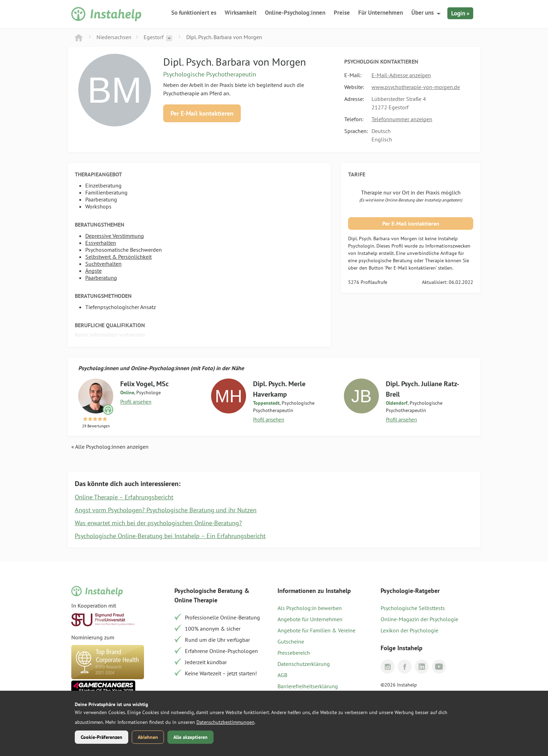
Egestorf (154, 37)
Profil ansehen (136, 402)
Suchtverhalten (103, 264)
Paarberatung (101, 278)
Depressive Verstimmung (115, 236)
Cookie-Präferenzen (102, 737)
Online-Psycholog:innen (295, 13)
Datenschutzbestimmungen (225, 722)
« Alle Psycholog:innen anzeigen (110, 447)
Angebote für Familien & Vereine (316, 630)
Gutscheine (291, 641)
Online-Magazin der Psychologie (419, 619)
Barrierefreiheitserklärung (308, 686)
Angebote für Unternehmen (310, 619)
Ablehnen (148, 737)
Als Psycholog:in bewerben (310, 608)
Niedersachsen (114, 37)
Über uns (423, 13)
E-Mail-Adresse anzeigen (401, 75)
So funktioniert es (194, 13)
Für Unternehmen (381, 13)
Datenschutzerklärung (304, 664)
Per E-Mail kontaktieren (202, 113)
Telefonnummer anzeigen (402, 119)
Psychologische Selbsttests (413, 608)
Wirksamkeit (241, 13)
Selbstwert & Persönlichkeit (118, 257)
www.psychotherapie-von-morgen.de (416, 87)
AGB (282, 675)
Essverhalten (101, 243)
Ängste (93, 271)
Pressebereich (294, 653)
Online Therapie (196, 600)
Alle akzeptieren (190, 737)
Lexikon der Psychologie (409, 630)
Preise (342, 13)
